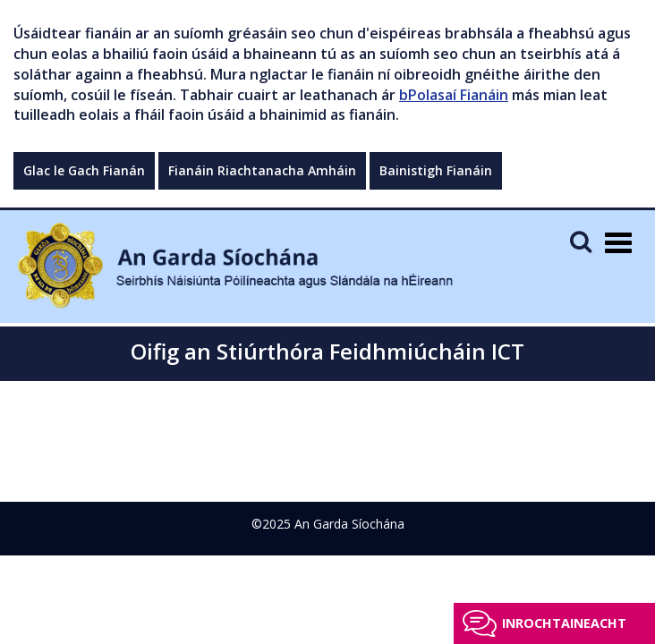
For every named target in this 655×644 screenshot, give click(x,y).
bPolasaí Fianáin (454, 95)
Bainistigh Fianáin (436, 170)
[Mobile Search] (581, 241)
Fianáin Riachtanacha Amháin (262, 170)
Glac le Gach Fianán (84, 170)
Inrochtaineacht (564, 623)
